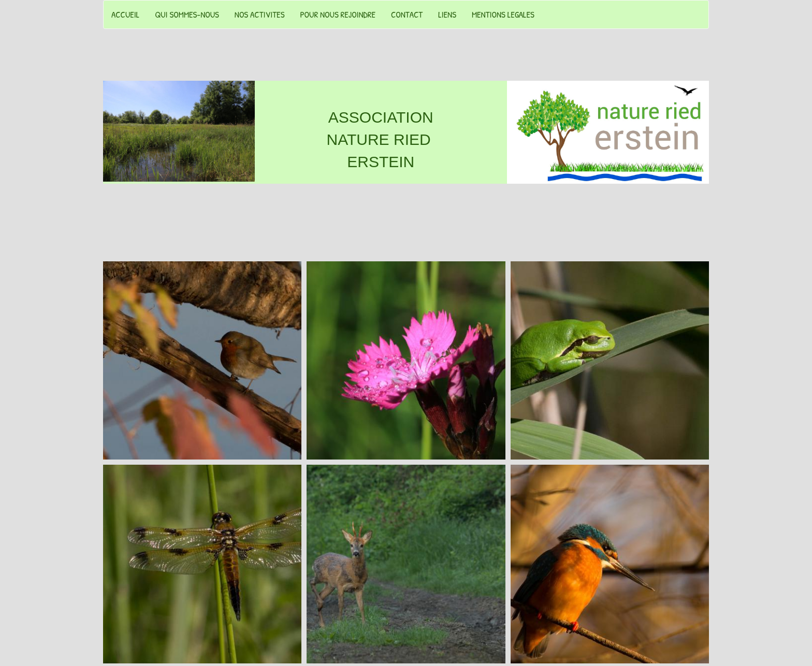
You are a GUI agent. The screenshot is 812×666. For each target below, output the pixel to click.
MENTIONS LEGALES (503, 14)
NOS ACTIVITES (260, 14)
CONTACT (407, 14)
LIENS (447, 14)
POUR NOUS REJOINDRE (338, 14)
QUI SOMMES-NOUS (187, 14)
